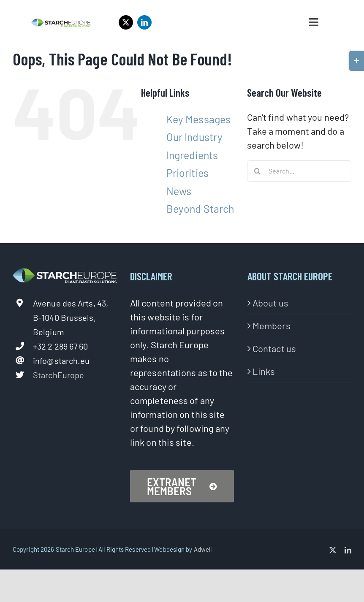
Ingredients (192, 155)
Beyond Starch (200, 209)
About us (270, 303)
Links (264, 371)
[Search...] (299, 171)
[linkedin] (144, 22)
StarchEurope (58, 375)
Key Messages (198, 119)
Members (272, 325)
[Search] (258, 171)
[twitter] (126, 22)
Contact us (274, 348)
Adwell (203, 549)
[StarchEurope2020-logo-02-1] (61, 23)
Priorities (187, 173)
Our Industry (194, 137)
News (179, 191)
